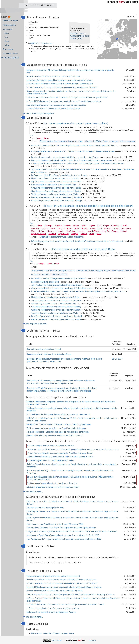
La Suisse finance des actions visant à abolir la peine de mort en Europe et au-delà (60, 84)
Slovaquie (75, 234)
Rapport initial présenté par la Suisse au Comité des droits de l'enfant (55, 436)
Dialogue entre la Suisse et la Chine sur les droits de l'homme (51, 612)
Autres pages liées (10, 58)
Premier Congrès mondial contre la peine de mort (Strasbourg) (57, 201)
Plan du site (131, 17)
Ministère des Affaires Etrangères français (101, 141)
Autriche (68, 226)
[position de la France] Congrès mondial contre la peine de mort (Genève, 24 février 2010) (63, 535)
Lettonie (107, 228)
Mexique (41, 231)
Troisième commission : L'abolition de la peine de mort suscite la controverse (58, 432)
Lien (31, 135)
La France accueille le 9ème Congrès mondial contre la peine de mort (59, 175)
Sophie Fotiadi (57, 640)
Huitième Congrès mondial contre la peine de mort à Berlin (55, 297)
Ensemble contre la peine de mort (45, 282)
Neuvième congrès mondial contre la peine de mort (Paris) (80, 36)
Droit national (8, 49)
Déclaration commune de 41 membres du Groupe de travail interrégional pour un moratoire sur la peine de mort (77, 241)
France (39, 138)
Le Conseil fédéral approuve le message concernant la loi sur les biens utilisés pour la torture (64, 101)
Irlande (93, 228)
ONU (6, 37)
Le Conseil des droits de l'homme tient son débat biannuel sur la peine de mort (58, 414)
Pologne (115, 231)
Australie (58, 226)
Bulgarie (92, 226)
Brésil (84, 226)
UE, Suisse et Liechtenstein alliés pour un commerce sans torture (53, 487)
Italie (100, 228)
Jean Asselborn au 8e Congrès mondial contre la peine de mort (57, 285)
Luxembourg (126, 228)
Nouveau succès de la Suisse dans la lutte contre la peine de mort (53, 76)
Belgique (76, 226)
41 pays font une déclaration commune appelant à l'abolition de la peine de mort (88, 206)
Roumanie (52, 234)
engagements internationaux (41, 43)
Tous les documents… (34, 492)
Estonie (53, 228)
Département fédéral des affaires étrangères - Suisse (61, 141)
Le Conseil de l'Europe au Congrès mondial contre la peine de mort (58, 279)
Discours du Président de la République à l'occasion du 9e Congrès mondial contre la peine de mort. (72, 160)
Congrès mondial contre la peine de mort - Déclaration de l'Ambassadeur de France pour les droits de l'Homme (72, 531)
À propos (93, 640)
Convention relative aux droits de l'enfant (44, 349)
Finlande (62, 228)
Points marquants (9, 25)
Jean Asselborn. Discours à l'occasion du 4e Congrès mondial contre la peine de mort (61, 528)
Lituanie (116, 228)
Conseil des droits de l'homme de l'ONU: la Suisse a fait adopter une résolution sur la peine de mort (67, 97)
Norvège (81, 231)
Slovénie (84, 234)
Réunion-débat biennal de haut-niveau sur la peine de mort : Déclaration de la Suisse (61, 580)
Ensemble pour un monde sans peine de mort (45, 508)
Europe (7, 41)
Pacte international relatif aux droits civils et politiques (49, 354)
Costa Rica (115, 226)
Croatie (124, 226)
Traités (7, 33)
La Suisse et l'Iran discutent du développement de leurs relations (53, 608)
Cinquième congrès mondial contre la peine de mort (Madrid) (56, 188)
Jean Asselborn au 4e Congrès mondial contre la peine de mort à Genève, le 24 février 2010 (64, 539)
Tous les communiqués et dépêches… (40, 113)
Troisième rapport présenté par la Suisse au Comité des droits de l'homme (56, 428)
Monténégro (71, 231)
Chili (99, 226)
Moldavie (51, 231)
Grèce (77, 228)
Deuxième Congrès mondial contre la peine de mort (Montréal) (57, 197)
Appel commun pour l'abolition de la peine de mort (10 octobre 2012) (55, 524)
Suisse (46, 138)
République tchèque (39, 234)
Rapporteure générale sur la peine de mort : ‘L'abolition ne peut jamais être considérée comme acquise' (73, 151)
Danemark (35, 228)
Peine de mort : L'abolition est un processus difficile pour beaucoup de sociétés (59, 424)
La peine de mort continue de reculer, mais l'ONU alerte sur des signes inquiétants (65, 157)
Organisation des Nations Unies (53, 237)
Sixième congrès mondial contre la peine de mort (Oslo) (54, 185)
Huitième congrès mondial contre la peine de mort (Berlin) (55, 178)
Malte (33, 231)
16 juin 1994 (117, 359)
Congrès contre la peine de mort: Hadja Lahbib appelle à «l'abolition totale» (62, 288)
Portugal (124, 231)
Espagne (45, 228)
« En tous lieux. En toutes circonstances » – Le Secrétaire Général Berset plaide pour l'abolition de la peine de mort (78, 163)
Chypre (106, 226)
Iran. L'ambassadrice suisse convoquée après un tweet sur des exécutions (56, 105)
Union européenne (128, 141)
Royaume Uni (63, 234)
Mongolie (60, 231)
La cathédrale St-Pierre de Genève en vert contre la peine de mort (53, 109)
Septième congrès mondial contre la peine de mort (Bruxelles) (56, 181)
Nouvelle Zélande (93, 231)
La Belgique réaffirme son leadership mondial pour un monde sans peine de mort (59, 80)
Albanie (39, 226)
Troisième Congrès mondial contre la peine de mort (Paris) (55, 194)
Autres (7, 45)
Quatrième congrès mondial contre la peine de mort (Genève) (56, 191)
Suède (92, 234)
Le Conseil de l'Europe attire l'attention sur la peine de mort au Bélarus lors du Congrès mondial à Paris (73, 145)
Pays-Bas (106, 231)
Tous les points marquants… (37, 324)
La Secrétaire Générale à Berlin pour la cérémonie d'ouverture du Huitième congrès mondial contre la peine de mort (78, 291)
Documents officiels (10, 53)
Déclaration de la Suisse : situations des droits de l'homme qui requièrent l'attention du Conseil (65, 605)
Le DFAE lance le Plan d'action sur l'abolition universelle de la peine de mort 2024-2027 (62, 87)
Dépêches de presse (10, 21)
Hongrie (85, 228)
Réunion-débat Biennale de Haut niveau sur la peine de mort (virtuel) (54, 591)
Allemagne (49, 226)
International (8, 29)
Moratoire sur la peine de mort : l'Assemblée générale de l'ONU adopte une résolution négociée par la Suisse (70, 594)
